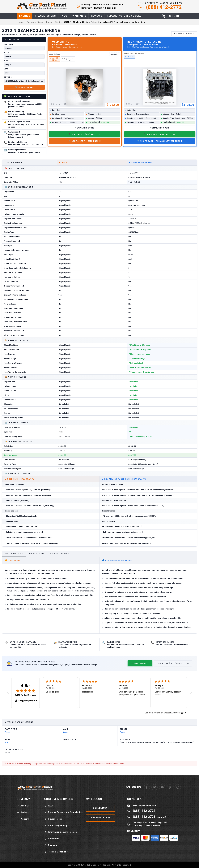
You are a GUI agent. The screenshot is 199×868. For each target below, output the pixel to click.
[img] (26, 691)
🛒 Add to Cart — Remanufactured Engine (160, 141)
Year (6, 69)
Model (7, 61)
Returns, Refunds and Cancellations (64, 812)
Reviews (23, 812)
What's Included (14, 554)
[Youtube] (162, 787)
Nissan (65, 732)
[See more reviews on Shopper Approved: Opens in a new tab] (162, 713)
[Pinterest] (170, 787)
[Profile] (174, 16)
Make (6, 53)
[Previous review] (8, 692)
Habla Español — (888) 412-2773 (173, 663)
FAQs (49, 806)
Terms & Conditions (56, 852)
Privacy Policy (53, 819)
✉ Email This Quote (85, 128)
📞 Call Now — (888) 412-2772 (85, 134)
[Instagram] (178, 787)
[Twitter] (155, 787)
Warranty (23, 819)
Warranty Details (60, 554)
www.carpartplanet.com (144, 805)
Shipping (51, 845)
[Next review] (191, 692)
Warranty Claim (100, 818)
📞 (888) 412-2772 (140, 663)
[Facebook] (147, 787)
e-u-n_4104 (55, 59)
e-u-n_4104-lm (68, 59)
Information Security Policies (60, 832)
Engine (8, 732)
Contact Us (52, 839)
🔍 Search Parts (24, 87)
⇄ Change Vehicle (184, 34)
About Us (23, 806)
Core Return (100, 808)
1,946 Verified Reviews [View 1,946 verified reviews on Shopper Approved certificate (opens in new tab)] (25, 695)
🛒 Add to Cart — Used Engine (85, 141)
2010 (7, 742)
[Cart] (164, 16)
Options (8, 77)
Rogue (123, 732)
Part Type (9, 44)
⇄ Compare (115, 54)
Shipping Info (37, 554)
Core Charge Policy (56, 826)
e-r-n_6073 (130, 57)
